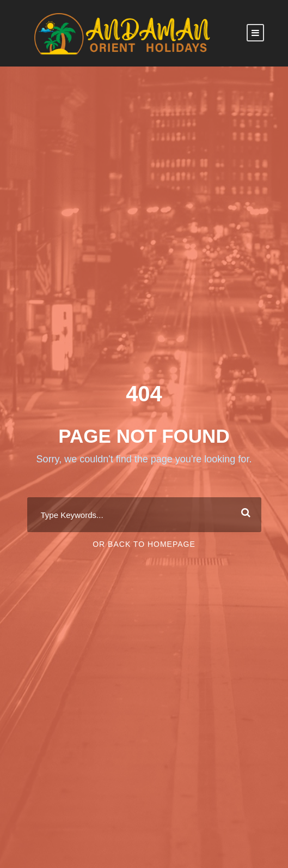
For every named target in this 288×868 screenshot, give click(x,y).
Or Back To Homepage (144, 544)
